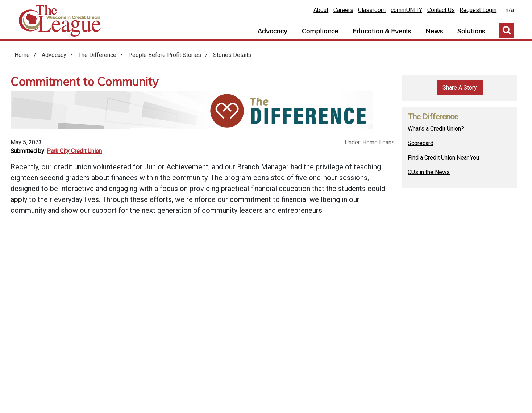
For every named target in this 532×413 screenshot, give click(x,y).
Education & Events (382, 31)
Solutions (471, 31)
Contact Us (441, 10)
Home (60, 21)
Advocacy (272, 31)
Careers (343, 10)
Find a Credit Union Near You (443, 158)
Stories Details (232, 55)
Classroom (372, 10)
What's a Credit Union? (436, 129)
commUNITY (406, 10)
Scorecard (421, 143)
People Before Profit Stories (165, 55)
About (321, 10)
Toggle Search (507, 30)
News (434, 31)
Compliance (320, 31)
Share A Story (460, 88)
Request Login (478, 10)
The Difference (97, 55)
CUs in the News (429, 172)
